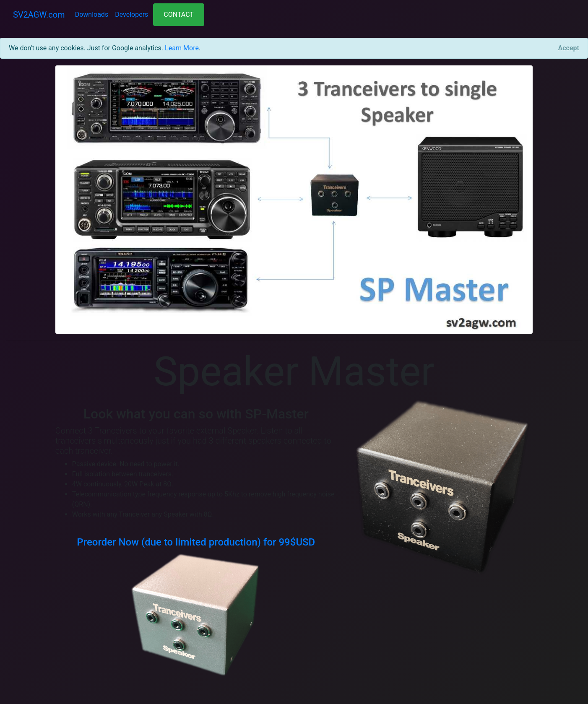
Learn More (182, 48)
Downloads (92, 14)
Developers (131, 14)
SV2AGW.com (39, 15)
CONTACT (179, 14)
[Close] (569, 48)
